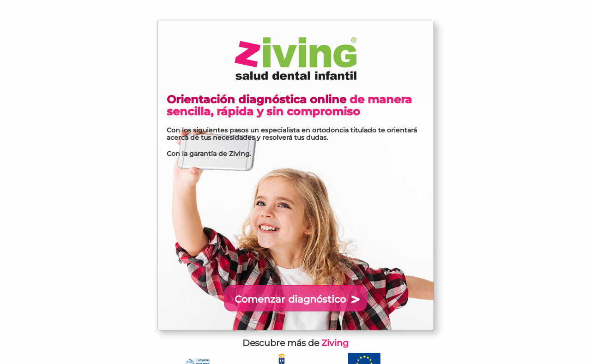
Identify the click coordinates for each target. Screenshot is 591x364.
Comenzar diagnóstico (290, 299)
